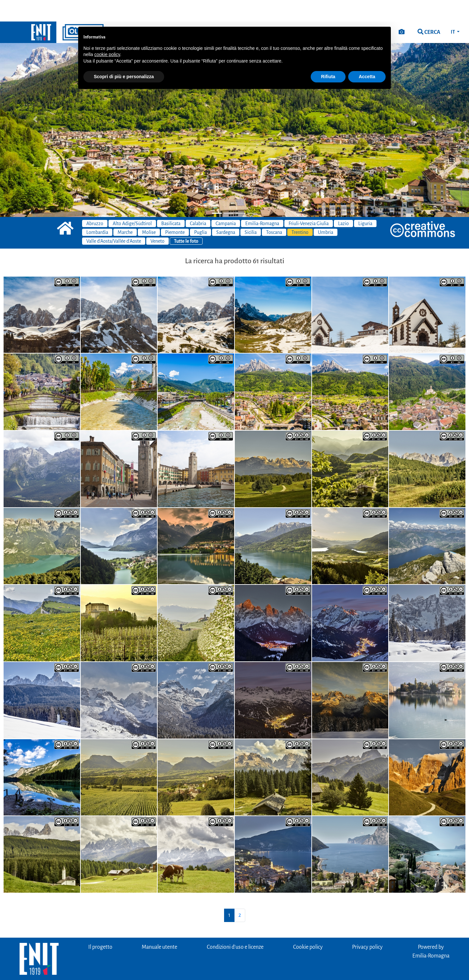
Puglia (200, 211)
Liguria (365, 202)
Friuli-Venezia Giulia (309, 202)
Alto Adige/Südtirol (132, 202)
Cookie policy (308, 926)
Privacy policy (367, 926)
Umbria (326, 211)
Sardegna (226, 211)
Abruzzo (95, 202)
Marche (125, 211)
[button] (35, 98)
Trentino (300, 211)
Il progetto (100, 926)
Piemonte (175, 211)
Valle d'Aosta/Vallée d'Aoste (114, 220)
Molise (149, 211)
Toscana (274, 211)
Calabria (198, 202)
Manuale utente (159, 926)
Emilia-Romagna (262, 202)
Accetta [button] (367, 55)
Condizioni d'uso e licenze (235, 926)
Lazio (343, 202)
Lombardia (97, 211)
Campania (226, 202)
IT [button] (453, 10)
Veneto (157, 220)
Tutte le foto (186, 220)
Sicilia (251, 211)
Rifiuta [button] (328, 55)
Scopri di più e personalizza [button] (124, 55)
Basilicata (171, 202)
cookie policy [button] (107, 33)
